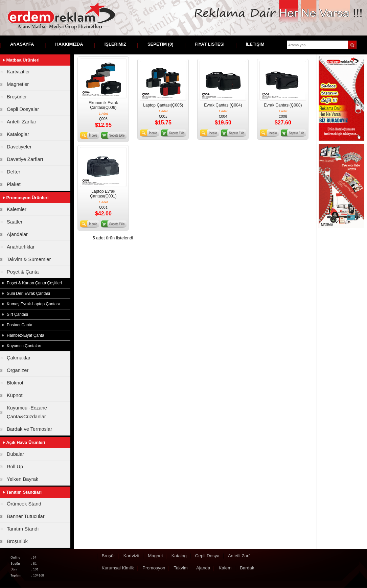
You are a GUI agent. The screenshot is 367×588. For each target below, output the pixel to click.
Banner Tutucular (26, 516)
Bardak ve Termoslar (29, 429)
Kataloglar (18, 134)
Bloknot (15, 383)
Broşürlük (17, 541)
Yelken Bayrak (22, 479)
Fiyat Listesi (210, 44)
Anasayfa (22, 44)
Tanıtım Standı (23, 529)
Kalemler (17, 209)
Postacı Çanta (19, 325)
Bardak (247, 568)
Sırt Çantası (17, 314)
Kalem (225, 568)
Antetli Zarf (239, 556)
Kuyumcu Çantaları (24, 346)
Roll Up (15, 467)
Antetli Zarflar (21, 122)
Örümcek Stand (24, 504)
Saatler (15, 222)
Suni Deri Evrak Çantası (28, 293)
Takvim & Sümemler (29, 259)
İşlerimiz (115, 44)
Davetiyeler (19, 147)
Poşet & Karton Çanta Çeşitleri (34, 283)
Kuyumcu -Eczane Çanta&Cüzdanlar (27, 412)
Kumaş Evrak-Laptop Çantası (33, 304)
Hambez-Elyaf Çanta (26, 335)
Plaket (14, 184)
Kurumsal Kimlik (118, 568)
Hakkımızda (69, 44)
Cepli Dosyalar (23, 109)
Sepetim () (160, 44)
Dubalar (15, 454)
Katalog (179, 556)
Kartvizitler (18, 72)
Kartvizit (131, 556)
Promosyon (154, 568)
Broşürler (17, 97)
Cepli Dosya (207, 556)
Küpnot (15, 395)
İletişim (255, 44)
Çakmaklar (19, 358)
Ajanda (203, 568)
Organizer (18, 370)
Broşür (108, 556)
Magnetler (18, 84)
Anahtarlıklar (21, 247)
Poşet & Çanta (23, 272)
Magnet (155, 556)
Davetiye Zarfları (25, 159)
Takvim (180, 568)
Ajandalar (17, 234)
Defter (14, 172)
